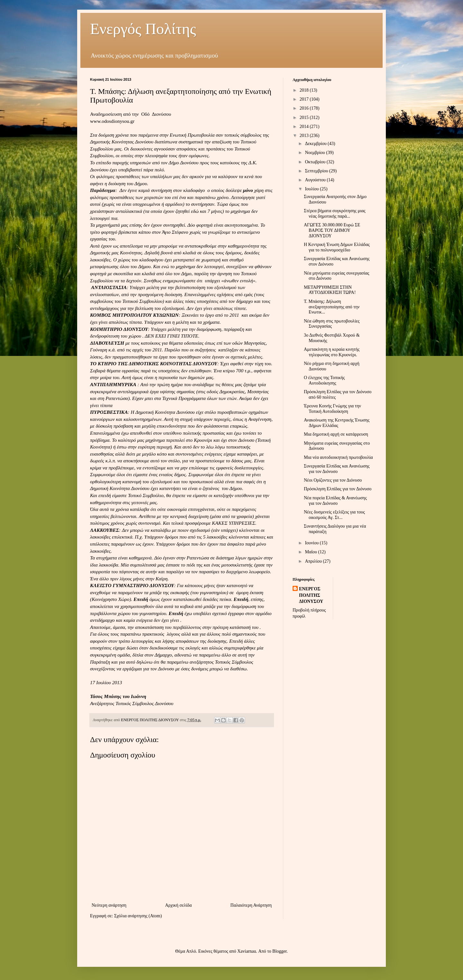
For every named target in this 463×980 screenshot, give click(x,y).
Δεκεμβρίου (316, 144)
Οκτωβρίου (316, 162)
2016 (305, 108)
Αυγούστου (316, 180)
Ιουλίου (312, 189)
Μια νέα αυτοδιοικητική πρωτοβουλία (338, 457)
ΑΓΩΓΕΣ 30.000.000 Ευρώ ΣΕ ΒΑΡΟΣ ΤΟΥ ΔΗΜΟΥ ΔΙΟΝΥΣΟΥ (332, 230)
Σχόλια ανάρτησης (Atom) (138, 916)
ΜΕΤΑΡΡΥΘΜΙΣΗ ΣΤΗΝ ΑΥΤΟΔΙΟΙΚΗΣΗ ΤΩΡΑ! (330, 290)
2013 (305, 136)
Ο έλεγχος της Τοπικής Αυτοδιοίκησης (324, 380)
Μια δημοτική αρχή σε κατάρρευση (336, 434)
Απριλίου (314, 561)
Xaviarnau (247, 951)
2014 (305, 127)
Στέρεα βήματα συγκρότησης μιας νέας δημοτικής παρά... (335, 213)
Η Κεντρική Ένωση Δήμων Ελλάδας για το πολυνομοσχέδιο (337, 247)
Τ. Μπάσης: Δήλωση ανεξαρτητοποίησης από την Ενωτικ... (332, 307)
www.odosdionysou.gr (112, 121)
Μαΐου (311, 552)
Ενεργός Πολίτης (143, 29)
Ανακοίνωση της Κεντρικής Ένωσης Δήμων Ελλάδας (337, 423)
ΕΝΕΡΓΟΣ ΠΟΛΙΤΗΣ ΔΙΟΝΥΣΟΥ (311, 595)
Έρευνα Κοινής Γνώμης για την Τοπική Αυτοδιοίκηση (332, 409)
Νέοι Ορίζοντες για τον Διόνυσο (333, 480)
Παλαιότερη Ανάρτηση (251, 905)
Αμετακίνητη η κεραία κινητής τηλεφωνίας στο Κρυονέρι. (332, 352)
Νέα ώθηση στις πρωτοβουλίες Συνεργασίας (332, 324)
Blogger (279, 951)
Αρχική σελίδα (178, 905)
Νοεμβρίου (315, 153)
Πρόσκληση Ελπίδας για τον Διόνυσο (338, 489)
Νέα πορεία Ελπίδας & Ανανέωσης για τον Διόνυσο (335, 501)
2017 (305, 99)
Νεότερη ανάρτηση (109, 905)
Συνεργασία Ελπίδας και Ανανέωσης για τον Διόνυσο (337, 469)
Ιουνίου (312, 543)
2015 (305, 118)
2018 (305, 90)
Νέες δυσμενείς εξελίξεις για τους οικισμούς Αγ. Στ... (334, 515)
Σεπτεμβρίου (317, 171)
